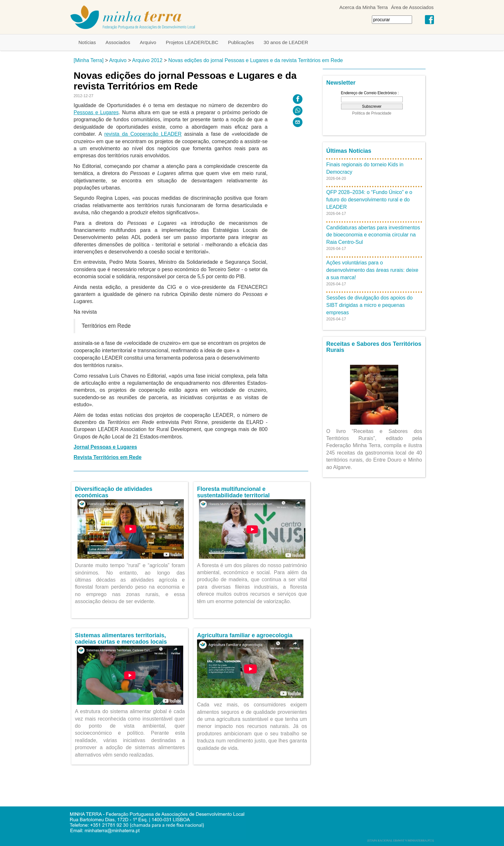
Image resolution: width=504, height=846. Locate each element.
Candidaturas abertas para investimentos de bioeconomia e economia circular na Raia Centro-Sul (373, 235)
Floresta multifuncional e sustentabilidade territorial (233, 492)
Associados (118, 42)
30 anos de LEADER (286, 42)
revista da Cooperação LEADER (143, 134)
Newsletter (341, 83)
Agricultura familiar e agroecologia (245, 635)
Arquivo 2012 (147, 60)
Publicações (241, 42)
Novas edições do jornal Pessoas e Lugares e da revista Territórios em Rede (256, 60)
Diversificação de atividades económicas (114, 492)
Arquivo (148, 42)
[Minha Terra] (89, 60)
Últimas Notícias (349, 151)
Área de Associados (412, 7)
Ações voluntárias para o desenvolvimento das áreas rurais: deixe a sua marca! (372, 270)
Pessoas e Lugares (96, 112)
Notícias (87, 42)
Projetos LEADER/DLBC (192, 42)
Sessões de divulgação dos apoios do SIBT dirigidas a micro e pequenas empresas (369, 305)
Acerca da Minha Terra (364, 7)
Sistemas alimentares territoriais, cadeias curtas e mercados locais (121, 639)
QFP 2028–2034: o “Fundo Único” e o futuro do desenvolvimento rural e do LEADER (369, 200)
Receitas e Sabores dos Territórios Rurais (374, 347)
